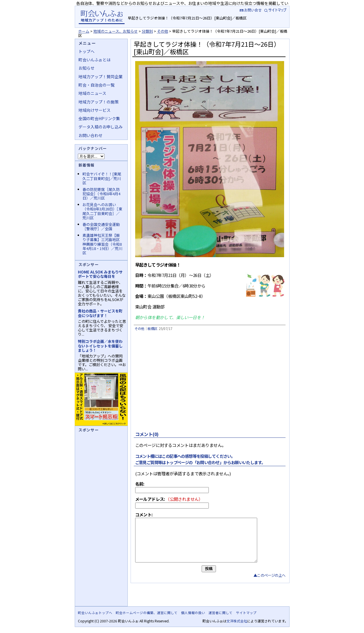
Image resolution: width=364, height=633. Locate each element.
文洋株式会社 (237, 621)
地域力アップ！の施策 (99, 102)
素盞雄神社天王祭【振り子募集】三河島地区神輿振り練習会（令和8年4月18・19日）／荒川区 (102, 244)
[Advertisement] (209, 383)
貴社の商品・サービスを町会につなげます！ (100, 313)
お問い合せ (250, 10)
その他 (163, 31)
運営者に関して (221, 613)
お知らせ (86, 68)
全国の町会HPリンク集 (99, 118)
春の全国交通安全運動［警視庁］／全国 (101, 226)
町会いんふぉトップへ (95, 613)
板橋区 (152, 328)
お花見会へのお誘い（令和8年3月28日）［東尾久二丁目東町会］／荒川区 (102, 211)
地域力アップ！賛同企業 (101, 77)
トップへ (86, 51)
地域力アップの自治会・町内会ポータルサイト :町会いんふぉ (102, 17)
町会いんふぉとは (95, 60)
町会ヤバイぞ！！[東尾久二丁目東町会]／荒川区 (102, 178)
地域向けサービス (95, 110)
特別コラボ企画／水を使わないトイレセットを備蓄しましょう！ (100, 346)
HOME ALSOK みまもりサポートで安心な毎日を (100, 274)
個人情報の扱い (193, 613)
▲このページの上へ (269, 584)
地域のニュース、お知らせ (116, 31)
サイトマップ (276, 10)
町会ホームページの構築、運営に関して (147, 613)
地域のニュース (92, 93)
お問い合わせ (90, 135)
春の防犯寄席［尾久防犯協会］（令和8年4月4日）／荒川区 (101, 194)
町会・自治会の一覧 (97, 85)
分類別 (147, 31)
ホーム (84, 31)
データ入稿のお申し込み (101, 127)
